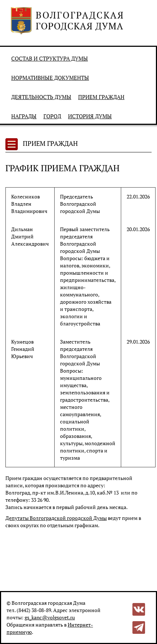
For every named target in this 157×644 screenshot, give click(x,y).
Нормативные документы (50, 78)
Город (52, 116)
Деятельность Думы (41, 97)
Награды (24, 116)
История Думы (90, 116)
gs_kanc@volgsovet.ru (50, 617)
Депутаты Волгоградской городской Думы (56, 518)
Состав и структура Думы (50, 58)
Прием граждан (101, 97)
